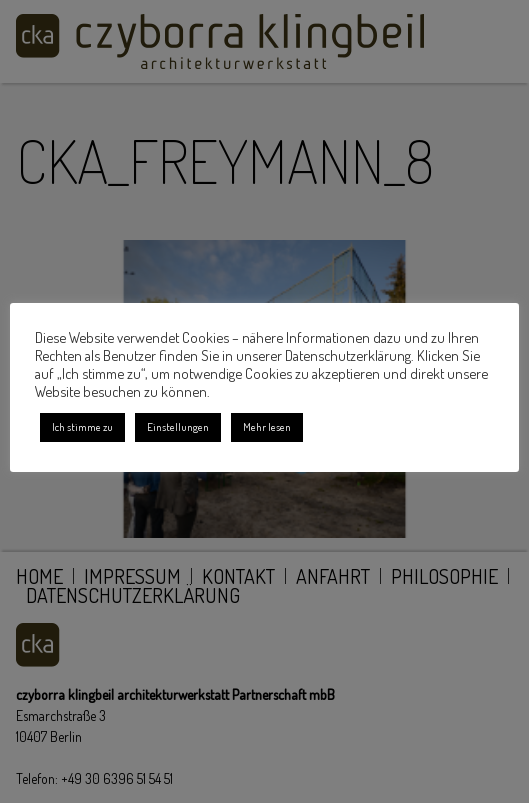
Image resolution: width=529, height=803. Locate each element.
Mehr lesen (267, 427)
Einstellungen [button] (178, 427)
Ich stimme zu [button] (82, 427)
